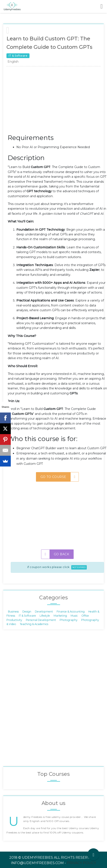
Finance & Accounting (71, 611)
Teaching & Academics (34, 624)
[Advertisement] (57, 101)
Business (13, 611)
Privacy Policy (81, 863)
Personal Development (41, 620)
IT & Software (27, 616)
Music (74, 616)
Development (44, 611)
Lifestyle (45, 616)
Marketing (60, 616)
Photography (69, 620)
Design (27, 611)
